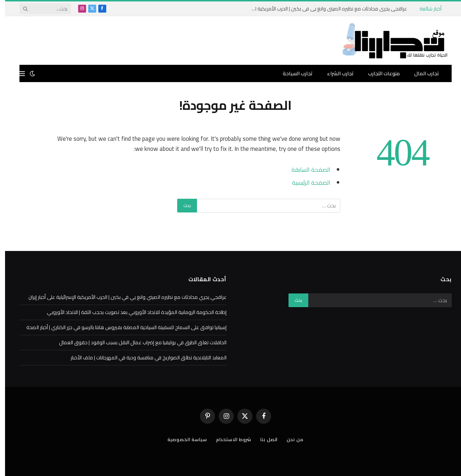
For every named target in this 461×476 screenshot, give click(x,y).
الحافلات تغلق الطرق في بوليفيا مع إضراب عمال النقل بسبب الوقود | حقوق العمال (138, 342)
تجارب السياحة (293, 73)
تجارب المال (422, 73)
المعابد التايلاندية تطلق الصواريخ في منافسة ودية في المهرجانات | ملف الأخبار (144, 358)
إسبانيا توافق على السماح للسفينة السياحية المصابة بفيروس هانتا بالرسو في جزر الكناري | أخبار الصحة (121, 327)
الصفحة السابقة (306, 169)
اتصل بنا (265, 439)
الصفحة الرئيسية (306, 182)
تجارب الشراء (335, 73)
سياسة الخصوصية (181, 439)
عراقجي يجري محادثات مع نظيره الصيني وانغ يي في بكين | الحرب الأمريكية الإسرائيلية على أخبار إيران (321, 9)
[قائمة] (17, 74)
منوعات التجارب (379, 73)
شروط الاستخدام (229, 439)
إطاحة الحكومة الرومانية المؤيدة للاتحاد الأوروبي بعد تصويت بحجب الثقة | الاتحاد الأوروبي (132, 312)
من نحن (292, 439)
